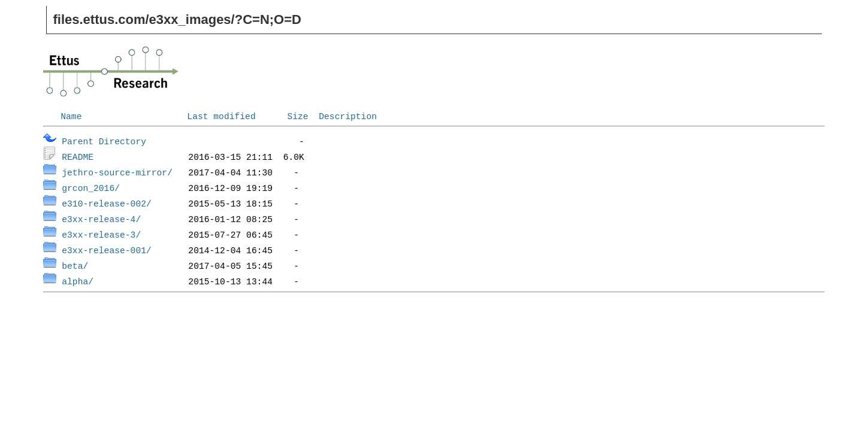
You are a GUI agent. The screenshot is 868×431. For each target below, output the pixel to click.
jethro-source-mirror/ (117, 172)
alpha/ (78, 281)
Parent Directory (104, 141)
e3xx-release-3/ (101, 234)
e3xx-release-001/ (107, 250)
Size (297, 116)
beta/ (75, 265)
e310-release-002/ (107, 203)
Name (71, 116)
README (78, 156)
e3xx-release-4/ (101, 218)
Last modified (221, 116)
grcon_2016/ (91, 187)
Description (348, 116)
